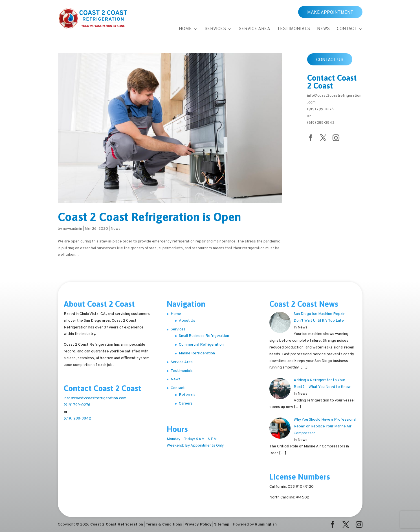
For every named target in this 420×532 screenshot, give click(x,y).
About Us (187, 321)
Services (215, 29)
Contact (347, 29)
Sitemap (222, 525)
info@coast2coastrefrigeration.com (95, 398)
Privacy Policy (198, 525)
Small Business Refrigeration (204, 336)
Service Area (254, 29)
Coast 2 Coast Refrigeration (117, 525)
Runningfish (266, 525)
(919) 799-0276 (320, 109)
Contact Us (330, 60)
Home (185, 29)
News (323, 29)
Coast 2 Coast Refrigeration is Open (149, 217)
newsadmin (72, 229)
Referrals (187, 395)
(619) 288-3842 (321, 123)
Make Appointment (330, 13)
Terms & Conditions (164, 525)
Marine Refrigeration (197, 353)
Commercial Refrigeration (201, 345)
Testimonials (294, 29)
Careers (186, 404)
